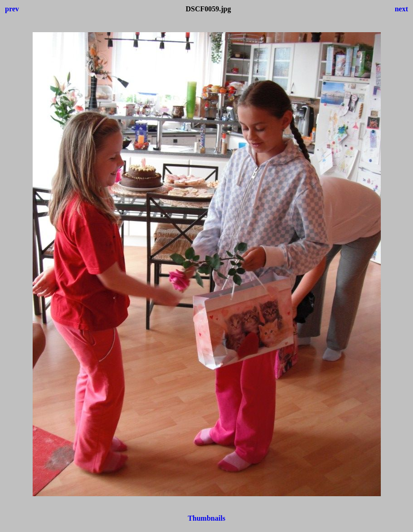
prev (12, 9)
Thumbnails (206, 518)
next (401, 9)
